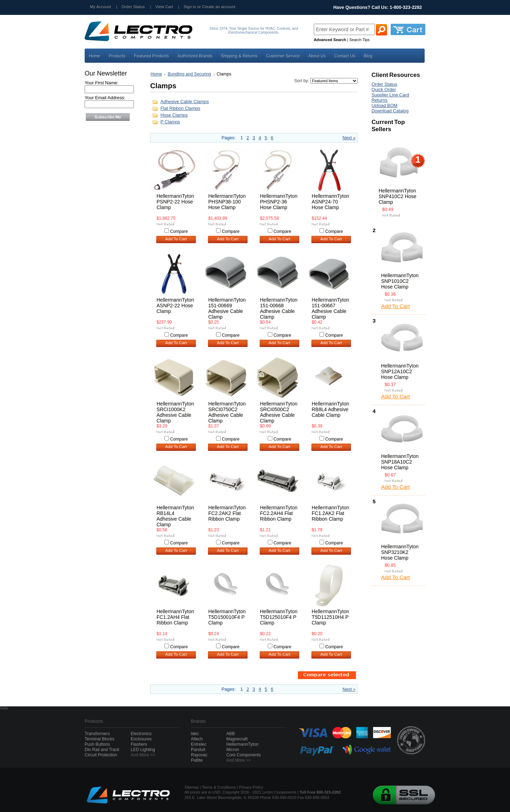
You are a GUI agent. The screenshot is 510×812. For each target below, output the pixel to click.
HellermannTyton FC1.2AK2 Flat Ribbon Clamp (330, 513)
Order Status (133, 7)
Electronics (141, 734)
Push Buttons (97, 744)
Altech (197, 739)
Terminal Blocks (100, 739)
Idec (195, 734)
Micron (233, 750)
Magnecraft (237, 739)
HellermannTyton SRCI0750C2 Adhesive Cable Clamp (227, 412)
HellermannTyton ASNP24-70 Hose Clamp (330, 202)
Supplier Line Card (390, 95)
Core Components (243, 755)
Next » (349, 138)
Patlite (197, 760)
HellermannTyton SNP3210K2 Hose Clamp (400, 552)
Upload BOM (384, 105)
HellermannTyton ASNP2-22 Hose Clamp (175, 306)
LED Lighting (143, 750)
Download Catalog (390, 111)
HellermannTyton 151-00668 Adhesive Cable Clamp (279, 308)
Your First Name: (102, 83)
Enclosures (141, 739)
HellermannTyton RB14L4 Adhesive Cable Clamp (175, 516)
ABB (231, 734)
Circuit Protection (101, 755)
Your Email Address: (105, 98)
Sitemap (192, 787)
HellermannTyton (242, 744)
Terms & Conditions (219, 787)
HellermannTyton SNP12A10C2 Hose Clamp (400, 371)
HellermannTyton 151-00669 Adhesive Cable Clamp (227, 308)
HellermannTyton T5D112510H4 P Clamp (330, 617)
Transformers (97, 734)
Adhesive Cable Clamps (185, 102)
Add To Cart (176, 239)
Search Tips (359, 40)
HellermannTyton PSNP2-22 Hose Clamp (175, 202)
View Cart (164, 7)
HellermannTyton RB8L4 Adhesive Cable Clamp (330, 409)
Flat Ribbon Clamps (180, 108)
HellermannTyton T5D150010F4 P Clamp (227, 617)
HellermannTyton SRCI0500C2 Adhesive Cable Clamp (279, 412)
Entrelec (199, 744)
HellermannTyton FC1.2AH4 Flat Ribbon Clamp (175, 617)
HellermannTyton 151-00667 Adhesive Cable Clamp (330, 308)
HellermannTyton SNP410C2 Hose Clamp (398, 196)
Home (156, 74)
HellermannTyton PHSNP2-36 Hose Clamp (279, 202)
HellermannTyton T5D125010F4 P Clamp (279, 617)
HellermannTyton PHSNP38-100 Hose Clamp (227, 202)
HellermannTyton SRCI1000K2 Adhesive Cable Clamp (175, 412)
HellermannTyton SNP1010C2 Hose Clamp (400, 281)
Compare (179, 231)
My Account (101, 7)
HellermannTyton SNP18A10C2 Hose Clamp (400, 462)
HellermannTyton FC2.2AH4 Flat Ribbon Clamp (279, 513)
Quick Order (384, 89)
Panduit (198, 750)
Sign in (190, 7)
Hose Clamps (174, 115)
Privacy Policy (251, 787)
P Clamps (170, 122)
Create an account (219, 7)
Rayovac (199, 755)
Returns (379, 100)
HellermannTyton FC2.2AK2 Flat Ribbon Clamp (227, 513)
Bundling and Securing (189, 74)
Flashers (139, 744)
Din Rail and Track (102, 750)
